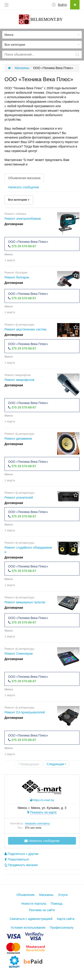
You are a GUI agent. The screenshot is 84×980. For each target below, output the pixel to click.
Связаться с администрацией (31, 919)
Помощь (57, 904)
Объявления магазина (24, 178)
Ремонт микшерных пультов (25, 602)
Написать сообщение (24, 187)
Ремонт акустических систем (25, 329)
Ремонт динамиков (18, 439)
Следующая (56, 764)
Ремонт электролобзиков (23, 219)
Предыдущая (29, 764)
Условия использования (28, 928)
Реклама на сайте (42, 910)
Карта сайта (66, 919)
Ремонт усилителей (19, 498)
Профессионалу (62, 928)
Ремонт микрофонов (19, 380)
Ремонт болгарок (17, 277)
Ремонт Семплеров (19, 654)
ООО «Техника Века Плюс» (28, 242)
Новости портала (34, 904)
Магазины (46, 895)
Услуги (63, 895)
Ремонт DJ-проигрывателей (25, 712)
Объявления (25, 895)
